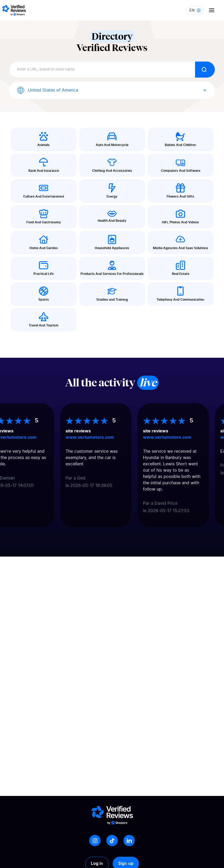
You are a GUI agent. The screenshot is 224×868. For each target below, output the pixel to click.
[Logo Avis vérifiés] (14, 10)
